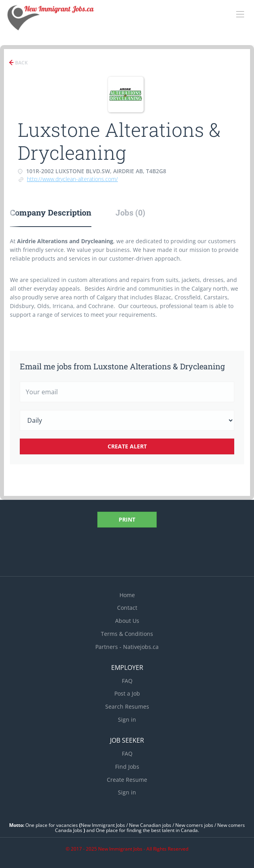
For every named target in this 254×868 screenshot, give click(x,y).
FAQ (127, 681)
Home (127, 595)
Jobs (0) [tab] (130, 212)
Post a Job (127, 693)
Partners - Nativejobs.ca (127, 647)
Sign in (127, 720)
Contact (127, 608)
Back (21, 63)
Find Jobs (127, 767)
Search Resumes (127, 706)
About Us (127, 621)
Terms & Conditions (127, 634)
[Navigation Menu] (240, 14)
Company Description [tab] (51, 212)
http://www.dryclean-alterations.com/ (72, 179)
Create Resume (127, 780)
